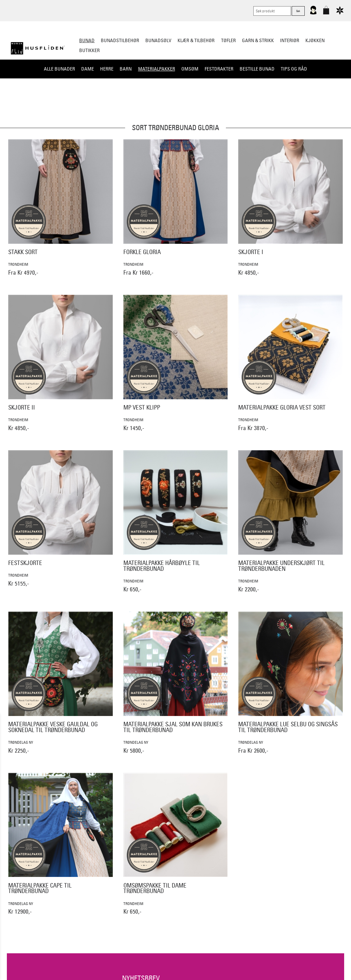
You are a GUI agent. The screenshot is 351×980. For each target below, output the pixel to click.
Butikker (89, 50)
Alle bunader (59, 69)
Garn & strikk (258, 40)
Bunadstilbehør (120, 40)
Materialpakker (157, 69)
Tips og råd (294, 69)
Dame (88, 69)
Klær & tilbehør (196, 40)
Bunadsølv (158, 40)
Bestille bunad (257, 69)
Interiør (290, 40)
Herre (107, 69)
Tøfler (228, 40)
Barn (126, 69)
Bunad (87, 40)
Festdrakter (219, 69)
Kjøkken (315, 40)
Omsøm (190, 69)
